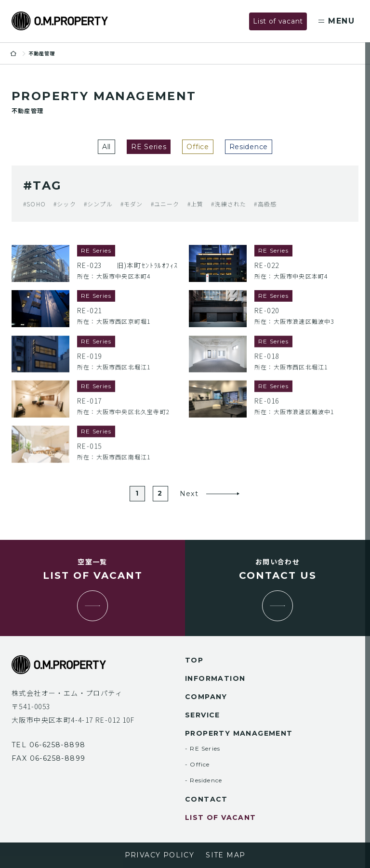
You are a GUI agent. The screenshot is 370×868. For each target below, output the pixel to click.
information (215, 678)
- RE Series (203, 748)
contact (206, 799)
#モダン (132, 204)
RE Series (149, 147)
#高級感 (265, 204)
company (206, 697)
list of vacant (221, 817)
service (203, 715)
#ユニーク (165, 204)
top (194, 660)
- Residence (204, 780)
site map (225, 855)
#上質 (196, 204)
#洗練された (229, 204)
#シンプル (98, 204)
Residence (249, 147)
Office (198, 147)
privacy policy (160, 855)
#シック (65, 204)
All (106, 147)
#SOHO (34, 204)
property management (239, 733)
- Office (198, 764)
